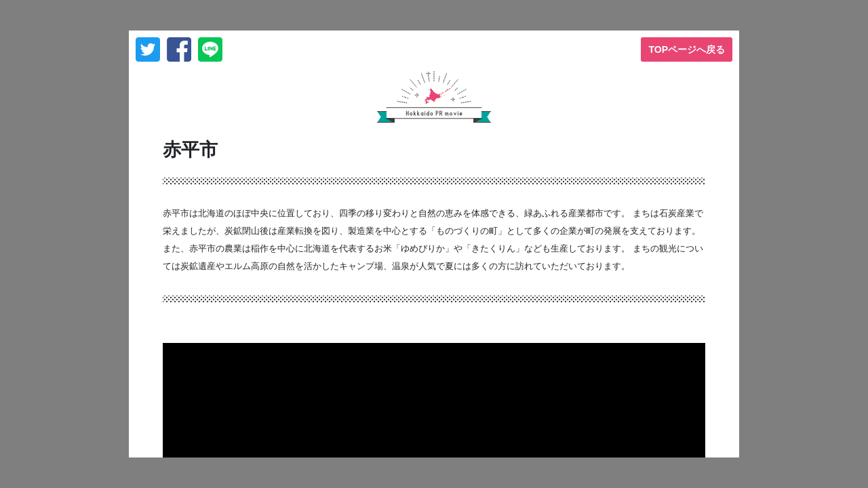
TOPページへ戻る (687, 49)
